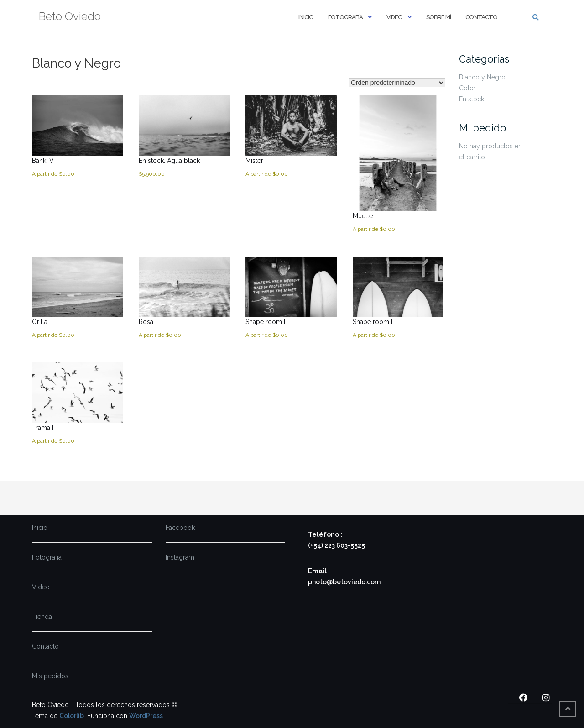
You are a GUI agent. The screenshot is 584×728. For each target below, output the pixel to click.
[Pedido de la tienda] (397, 83)
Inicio (306, 17)
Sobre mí (438, 17)
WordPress (146, 716)
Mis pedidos (50, 676)
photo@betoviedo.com (344, 582)
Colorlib (72, 716)
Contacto (481, 17)
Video (394, 17)
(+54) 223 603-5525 (336, 545)
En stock (472, 99)
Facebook (180, 528)
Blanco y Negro (482, 77)
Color (467, 88)
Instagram (180, 557)
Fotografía (345, 17)
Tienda (42, 617)
